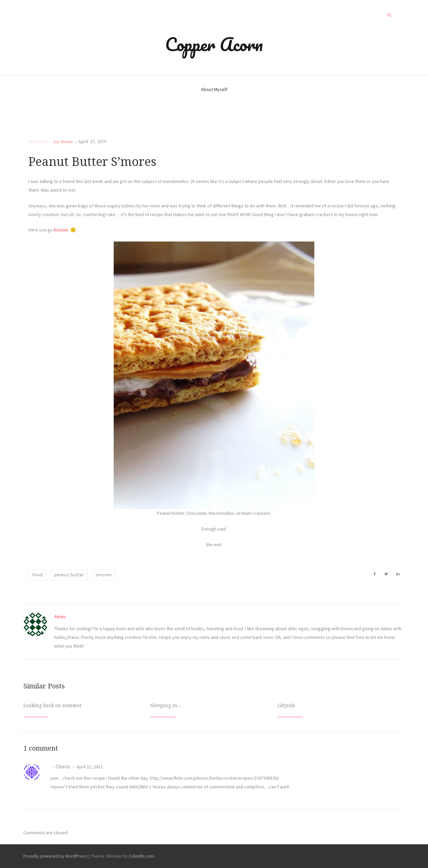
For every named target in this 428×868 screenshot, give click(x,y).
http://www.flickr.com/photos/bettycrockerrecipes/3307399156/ (215, 778)
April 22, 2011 (89, 767)
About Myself (214, 89)
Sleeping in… (166, 705)
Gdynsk (286, 705)
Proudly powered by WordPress (56, 856)
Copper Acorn (214, 44)
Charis (63, 766)
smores (104, 575)
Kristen (61, 230)
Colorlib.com (141, 856)
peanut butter (69, 575)
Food (37, 575)
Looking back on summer (53, 705)
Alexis (67, 141)
